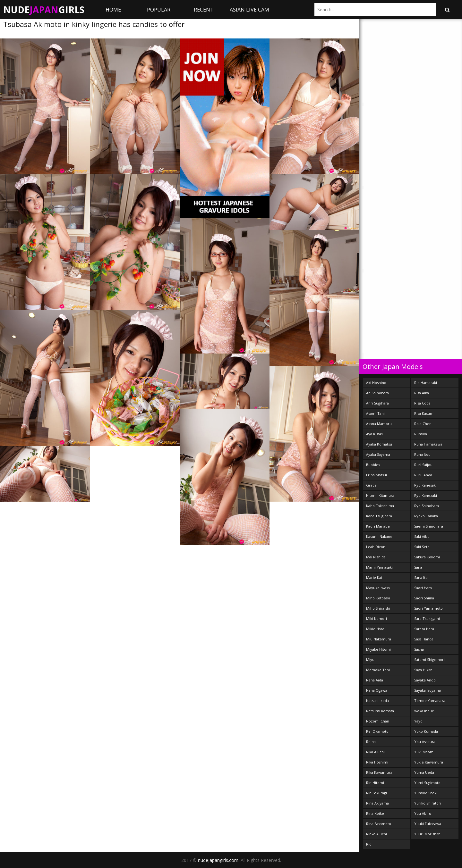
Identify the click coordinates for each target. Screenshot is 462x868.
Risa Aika (422, 393)
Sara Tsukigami (427, 618)
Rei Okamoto (377, 731)
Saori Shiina (424, 598)
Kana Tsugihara (379, 516)
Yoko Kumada (426, 731)
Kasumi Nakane (379, 536)
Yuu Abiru (423, 813)
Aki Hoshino (376, 383)
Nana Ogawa (377, 690)
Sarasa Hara (424, 629)
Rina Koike (375, 813)
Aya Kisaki (374, 434)
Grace (371, 485)
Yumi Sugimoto (427, 783)
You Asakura (425, 742)
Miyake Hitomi (378, 649)
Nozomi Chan (378, 721)
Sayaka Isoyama (428, 690)
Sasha (419, 649)
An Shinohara (377, 393)
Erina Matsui (376, 475)
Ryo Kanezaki (426, 495)
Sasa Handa (424, 639)
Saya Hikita (423, 670)
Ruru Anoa (423, 475)
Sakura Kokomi (427, 557)
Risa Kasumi (424, 413)
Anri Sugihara (377, 403)
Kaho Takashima (380, 506)
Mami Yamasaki (379, 567)
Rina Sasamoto (379, 824)
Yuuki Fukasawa (428, 824)
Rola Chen (423, 424)
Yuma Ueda (424, 772)
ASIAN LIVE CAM (249, 10)
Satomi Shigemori (429, 659)
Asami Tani (375, 413)
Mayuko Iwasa (378, 588)
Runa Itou (422, 454)
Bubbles (373, 465)
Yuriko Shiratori (428, 803)
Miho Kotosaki (378, 598)
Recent (204, 10)
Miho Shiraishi (378, 608)
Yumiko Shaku (426, 793)
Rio (369, 844)
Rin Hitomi (375, 783)
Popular (159, 10)
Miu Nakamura (379, 639)
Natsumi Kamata (380, 711)
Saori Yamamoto (428, 608)
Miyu (370, 659)
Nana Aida (375, 680)
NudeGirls (44, 10)
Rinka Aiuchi (376, 834)
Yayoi (419, 721)
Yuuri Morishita (427, 834)
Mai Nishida (376, 557)
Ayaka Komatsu (379, 444)
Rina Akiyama (377, 803)
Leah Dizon (376, 547)
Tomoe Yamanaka (430, 701)
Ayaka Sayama (378, 454)
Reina (371, 742)
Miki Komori (376, 618)
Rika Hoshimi (377, 762)
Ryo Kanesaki (425, 485)
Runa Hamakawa (428, 444)
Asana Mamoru (379, 424)
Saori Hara (423, 588)
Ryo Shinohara (427, 506)
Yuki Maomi (424, 752)
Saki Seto (422, 547)
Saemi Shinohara (429, 526)
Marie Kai (374, 577)
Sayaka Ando (425, 680)
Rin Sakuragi (376, 793)
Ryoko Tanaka (426, 516)
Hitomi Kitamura (380, 495)
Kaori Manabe (378, 526)
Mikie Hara (375, 629)
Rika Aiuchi (375, 752)
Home (113, 10)
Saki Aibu (422, 536)
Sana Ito (421, 577)
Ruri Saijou (423, 465)
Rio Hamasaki (426, 383)
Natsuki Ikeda (377, 701)
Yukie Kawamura (429, 762)
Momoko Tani (378, 670)
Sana (418, 567)
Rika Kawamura (379, 772)
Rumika (421, 434)
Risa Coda (422, 403)
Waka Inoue (424, 711)
